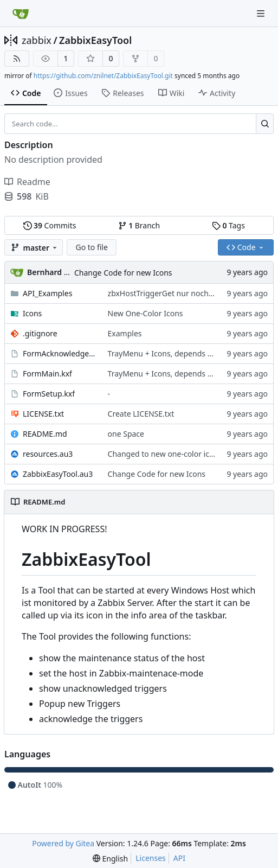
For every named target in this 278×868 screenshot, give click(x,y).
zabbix (37, 40)
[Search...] (265, 124)
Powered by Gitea (63, 843)
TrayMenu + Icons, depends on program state (189, 353)
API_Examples (47, 293)
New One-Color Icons (146, 313)
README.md (45, 434)
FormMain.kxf (47, 374)
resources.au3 (48, 454)
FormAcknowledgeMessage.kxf (60, 353)
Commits (50, 225)
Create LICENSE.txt (141, 414)
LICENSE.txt (43, 414)
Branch (139, 225)
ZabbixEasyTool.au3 (58, 474)
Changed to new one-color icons (165, 454)
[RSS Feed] (17, 59)
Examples (125, 333)
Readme (27, 182)
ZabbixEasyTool (95, 40)
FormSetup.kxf (49, 394)
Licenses (151, 858)
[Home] (21, 14)
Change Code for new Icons (123, 273)
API (179, 858)
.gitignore (40, 333)
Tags (228, 225)
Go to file (91, 247)
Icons (32, 313)
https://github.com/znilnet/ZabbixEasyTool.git (103, 76)
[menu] (110, 859)
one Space (126, 434)
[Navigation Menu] (262, 13)
